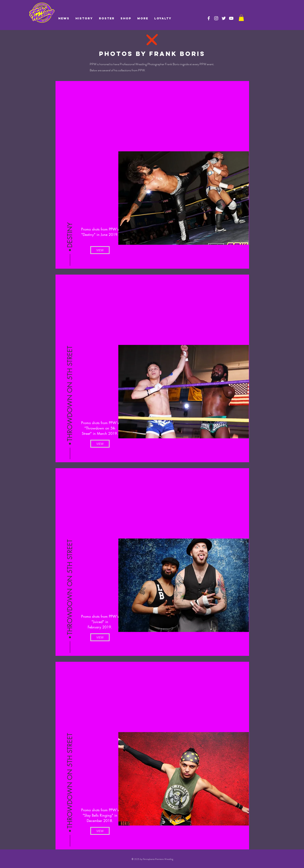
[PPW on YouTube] (231, 18)
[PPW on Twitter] (224, 18)
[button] (70, 235)
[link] (241, 18)
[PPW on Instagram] (216, 18)
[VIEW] (100, 250)
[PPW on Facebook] (209, 18)
